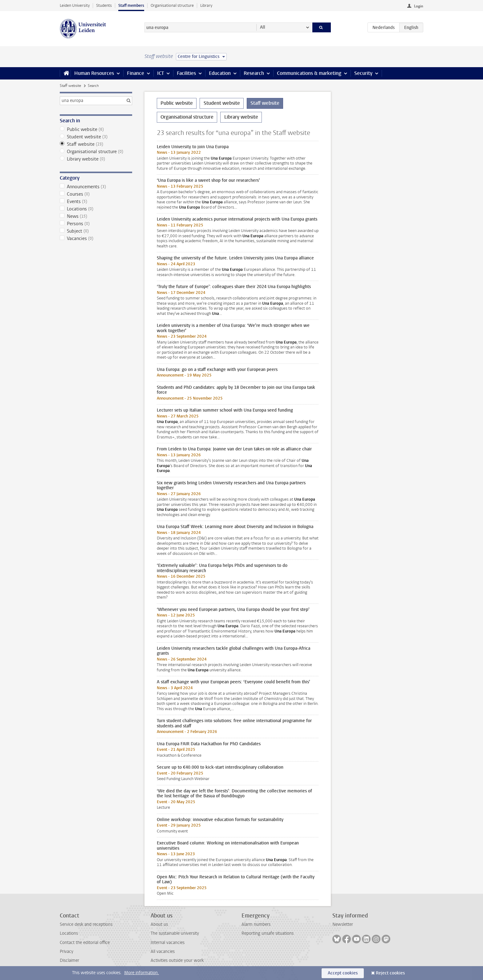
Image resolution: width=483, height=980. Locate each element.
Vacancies (96, 238)
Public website (96, 129)
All (263, 27)
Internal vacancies (168, 943)
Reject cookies (390, 973)
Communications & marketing (309, 73)
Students (104, 5)
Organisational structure (172, 5)
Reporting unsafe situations (268, 933)
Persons (96, 224)
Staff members (131, 5)
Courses (96, 194)
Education (220, 73)
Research (254, 73)
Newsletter (343, 924)
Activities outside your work (177, 960)
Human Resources (94, 73)
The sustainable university (175, 933)
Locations (96, 209)
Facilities (186, 73)
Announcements (96, 187)
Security (363, 73)
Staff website (70, 86)
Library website (96, 159)
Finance (136, 73)
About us (159, 924)
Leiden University (75, 5)
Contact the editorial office (85, 943)
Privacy (67, 952)
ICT (160, 73)
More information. (142, 973)
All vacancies (163, 952)
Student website (96, 137)
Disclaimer (69, 960)
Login (419, 6)
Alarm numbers (256, 924)
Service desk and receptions (86, 924)
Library (206, 5)
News (96, 216)
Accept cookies (343, 973)
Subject (96, 231)
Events (96, 201)
